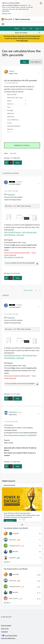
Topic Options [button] (35, 62)
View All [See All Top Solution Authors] (7, 562)
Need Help (13, 153)
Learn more (24, 41)
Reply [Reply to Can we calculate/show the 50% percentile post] (18, 163)
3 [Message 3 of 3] (10, 273)
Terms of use (5, 629)
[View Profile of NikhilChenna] (13, 412)
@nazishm (11, 195)
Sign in (24, 28)
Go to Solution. (25, 145)
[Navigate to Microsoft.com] (7, 19)
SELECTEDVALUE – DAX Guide (14, 235)
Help (31, 28)
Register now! (6, 13)
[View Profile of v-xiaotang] (19, 182)
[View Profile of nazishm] (12, 71)
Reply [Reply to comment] (18, 278)
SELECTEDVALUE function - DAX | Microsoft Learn (20, 232)
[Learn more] (10, 521)
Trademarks (4, 632)
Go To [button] (37, 28)
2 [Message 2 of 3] (10, 462)
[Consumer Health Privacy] (22, 638)
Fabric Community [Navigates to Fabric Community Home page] (22, 19)
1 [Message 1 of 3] (10, 158)
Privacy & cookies (6, 626)
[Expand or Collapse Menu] (3, 24)
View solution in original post (14, 257)
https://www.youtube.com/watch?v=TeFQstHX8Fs (20, 435)
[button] (25, 62)
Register (17, 28)
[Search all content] (28, 33)
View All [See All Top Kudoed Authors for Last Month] (7, 603)
